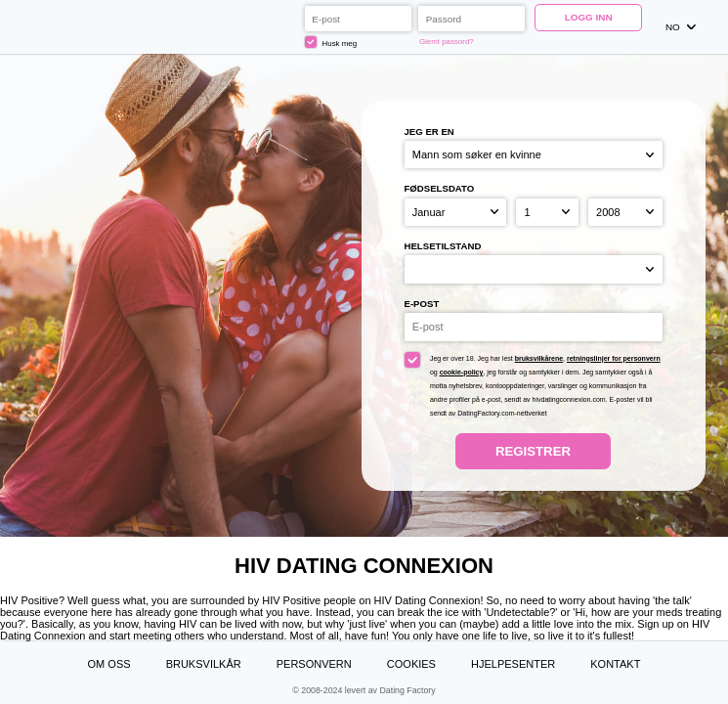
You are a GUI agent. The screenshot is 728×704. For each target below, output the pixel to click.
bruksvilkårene (539, 358)
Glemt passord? (447, 42)
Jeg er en (429, 132)
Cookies (411, 664)
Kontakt (615, 664)
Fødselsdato (440, 188)
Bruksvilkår (204, 664)
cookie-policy (462, 372)
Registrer (533, 451)
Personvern (314, 664)
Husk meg (331, 42)
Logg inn (589, 17)
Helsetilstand (443, 246)
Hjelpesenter (513, 664)
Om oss (109, 664)
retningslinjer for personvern (614, 358)
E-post (422, 304)
